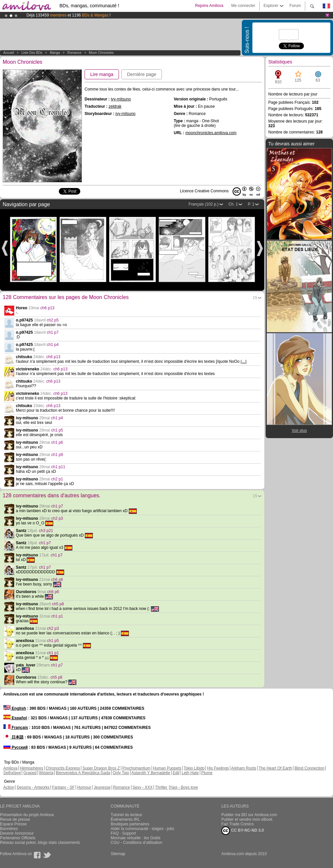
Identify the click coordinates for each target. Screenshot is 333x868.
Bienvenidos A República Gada (83, 773)
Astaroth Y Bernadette (151, 773)
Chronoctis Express (63, 768)
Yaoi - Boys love (184, 787)
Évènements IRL (125, 819)
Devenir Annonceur (17, 833)
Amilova (10, 768)
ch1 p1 (57, 616)
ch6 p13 (47, 308)
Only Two (121, 773)
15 (255, 298)
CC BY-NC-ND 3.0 (243, 831)
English (15, 708)
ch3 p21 (46, 531)
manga (55, 53)
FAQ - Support (123, 833)
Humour (84, 787)
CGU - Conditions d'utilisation (136, 843)
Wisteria (46, 773)
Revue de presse (15, 819)
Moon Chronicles (101, 53)
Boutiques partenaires (130, 824)
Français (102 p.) (204, 204)
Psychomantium (136, 768)
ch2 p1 (57, 479)
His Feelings (218, 768)
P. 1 (251, 204)
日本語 (13, 737)
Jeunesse (102, 787)
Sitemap (118, 854)
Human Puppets (167, 768)
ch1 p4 (53, 345)
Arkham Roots (244, 768)
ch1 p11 (58, 467)
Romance (74, 53)
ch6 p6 (57, 580)
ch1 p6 (57, 442)
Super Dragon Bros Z (101, 768)
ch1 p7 (53, 332)
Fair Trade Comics (238, 824)
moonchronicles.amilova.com (211, 133)
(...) (243, 361)
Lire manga (102, 74)
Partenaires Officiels (18, 838)
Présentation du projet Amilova (27, 815)
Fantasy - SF (63, 787)
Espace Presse (13, 824)
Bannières (9, 829)
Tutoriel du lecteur (127, 815)
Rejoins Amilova (209, 6)
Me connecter (243, 6)
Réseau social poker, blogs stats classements (40, 843)
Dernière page (142, 74)
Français (16, 728)
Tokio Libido (194, 768)
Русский (16, 747)
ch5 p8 (58, 604)
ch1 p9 (57, 455)
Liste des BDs (32, 53)
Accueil (9, 53)
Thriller (162, 787)
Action (9, 787)
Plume (207, 773)
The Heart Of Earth (275, 768)
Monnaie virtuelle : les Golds (136, 838)
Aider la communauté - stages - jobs (142, 829)
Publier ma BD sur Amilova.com (249, 815)
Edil (176, 773)
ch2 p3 (57, 518)
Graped (30, 773)
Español (15, 718)
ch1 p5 (57, 430)
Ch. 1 (233, 204)
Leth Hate (190, 773)
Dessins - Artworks (33, 787)
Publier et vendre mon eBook (247, 819)
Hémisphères (32, 768)
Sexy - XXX (143, 787)
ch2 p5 (53, 320)
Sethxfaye (12, 773)
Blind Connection (309, 768)
